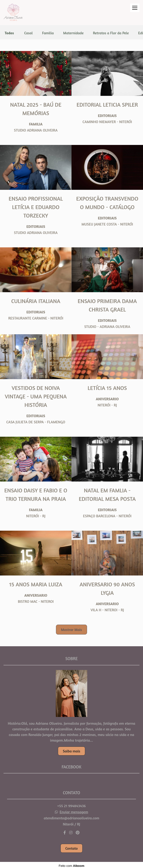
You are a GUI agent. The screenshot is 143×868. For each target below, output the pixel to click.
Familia (48, 33)
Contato (72, 847)
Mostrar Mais (71, 630)
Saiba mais (71, 749)
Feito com (71, 864)
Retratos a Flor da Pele (111, 33)
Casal (28, 33)
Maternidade (73, 33)
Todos (9, 33)
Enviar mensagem (74, 810)
